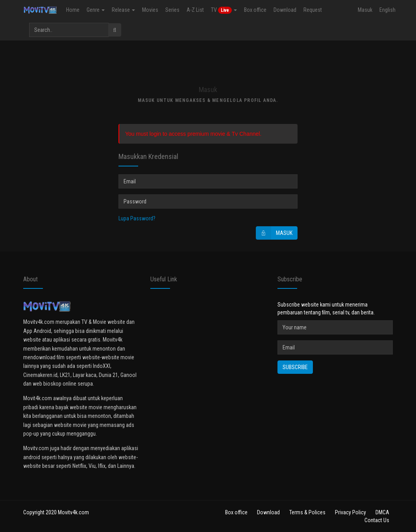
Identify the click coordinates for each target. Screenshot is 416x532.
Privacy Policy (350, 512)
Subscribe (295, 367)
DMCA (382, 512)
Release (123, 10)
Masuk (365, 10)
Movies (149, 10)
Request (312, 10)
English (387, 10)
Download (284, 10)
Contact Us (377, 520)
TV (223, 10)
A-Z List (194, 10)
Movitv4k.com (73, 512)
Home (72, 10)
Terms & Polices (307, 512)
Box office (254, 10)
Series (172, 10)
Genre (95, 10)
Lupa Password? (137, 218)
